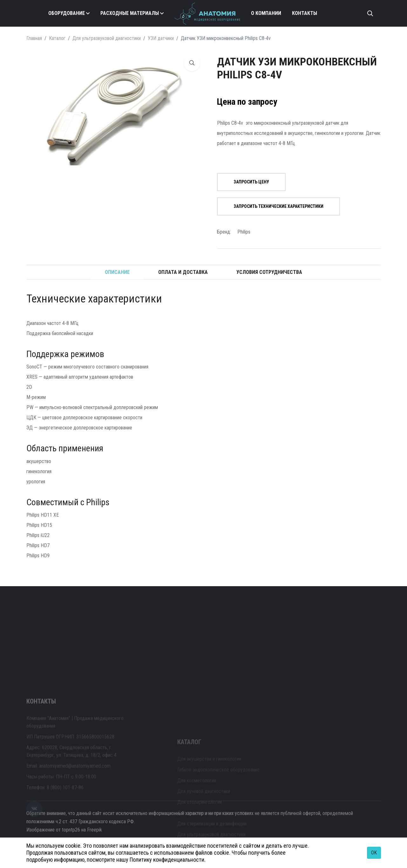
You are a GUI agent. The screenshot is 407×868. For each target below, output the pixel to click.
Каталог (57, 38)
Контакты (305, 13)
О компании (266, 13)
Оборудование (67, 13)
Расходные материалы (130, 13)
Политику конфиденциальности (167, 860)
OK (374, 853)
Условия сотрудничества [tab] (269, 272)
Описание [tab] (117, 272)
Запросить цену (251, 182)
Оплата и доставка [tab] (183, 272)
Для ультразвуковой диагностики (107, 38)
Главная (34, 38)
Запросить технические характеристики (278, 206)
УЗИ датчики (161, 38)
